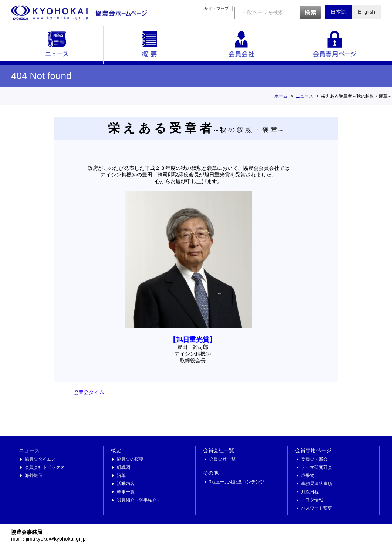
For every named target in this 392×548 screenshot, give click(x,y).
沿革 (121, 475)
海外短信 (34, 475)
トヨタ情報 (312, 500)
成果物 (308, 475)
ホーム (281, 96)
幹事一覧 (126, 492)
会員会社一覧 (242, 45)
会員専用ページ (335, 45)
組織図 (124, 467)
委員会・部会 (314, 459)
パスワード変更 (317, 508)
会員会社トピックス (45, 467)
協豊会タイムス (40, 459)
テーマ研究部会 (317, 467)
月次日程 (310, 492)
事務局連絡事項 (317, 484)
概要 (150, 45)
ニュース (57, 45)
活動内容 (126, 484)
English (366, 12)
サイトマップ (216, 9)
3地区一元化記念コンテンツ (237, 482)
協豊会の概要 (130, 459)
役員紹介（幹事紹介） (139, 500)
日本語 (338, 12)
